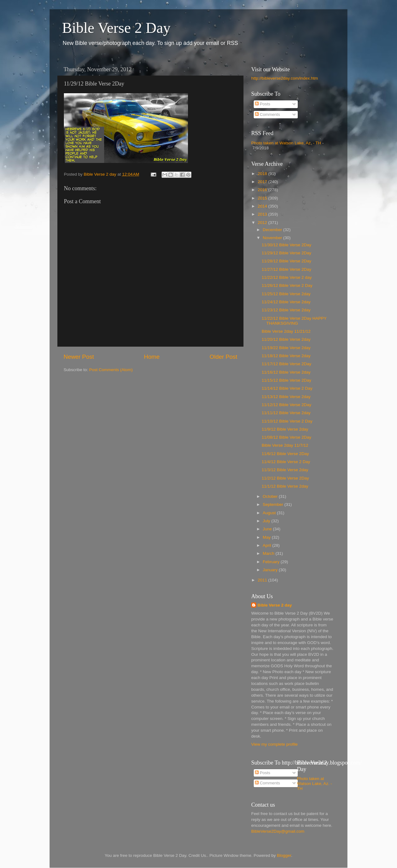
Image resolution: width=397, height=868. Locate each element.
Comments (268, 114)
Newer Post (79, 357)
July (267, 521)
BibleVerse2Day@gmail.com (278, 831)
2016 (263, 190)
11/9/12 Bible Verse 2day (285, 429)
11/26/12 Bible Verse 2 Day (287, 285)
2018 (263, 174)
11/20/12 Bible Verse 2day (286, 339)
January (271, 570)
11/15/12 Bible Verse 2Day (287, 380)
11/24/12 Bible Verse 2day (286, 302)
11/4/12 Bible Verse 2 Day (286, 462)
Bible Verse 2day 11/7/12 (285, 445)
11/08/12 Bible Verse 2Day (287, 437)
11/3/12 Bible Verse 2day (285, 470)
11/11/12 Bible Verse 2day (286, 413)
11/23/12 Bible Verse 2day (286, 310)
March (269, 553)
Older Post (223, 357)
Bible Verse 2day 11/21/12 (286, 331)
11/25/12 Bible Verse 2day (286, 294)
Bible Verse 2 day (275, 605)
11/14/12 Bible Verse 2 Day (287, 388)
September (274, 504)
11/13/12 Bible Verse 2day (286, 397)
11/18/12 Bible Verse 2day (286, 356)
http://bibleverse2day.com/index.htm (285, 78)
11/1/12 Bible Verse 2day (285, 486)
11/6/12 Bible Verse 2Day (285, 454)
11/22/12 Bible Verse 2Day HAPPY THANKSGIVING (294, 321)
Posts (263, 104)
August (270, 513)
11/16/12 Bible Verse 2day (286, 372)
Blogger (284, 855)
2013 (263, 214)
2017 (263, 182)
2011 (263, 580)
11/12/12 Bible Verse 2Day (287, 405)
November (273, 238)
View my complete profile (274, 744)
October (271, 496)
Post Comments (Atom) (111, 370)
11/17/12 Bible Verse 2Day (287, 364)
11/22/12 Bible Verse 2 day (287, 277)
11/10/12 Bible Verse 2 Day (287, 421)
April (268, 545)
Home (152, 357)
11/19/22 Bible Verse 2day (286, 348)
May (267, 537)
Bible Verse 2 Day (116, 28)
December (273, 230)
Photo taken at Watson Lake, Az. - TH (286, 143)
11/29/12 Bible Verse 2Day (287, 253)
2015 (263, 198)
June (268, 529)
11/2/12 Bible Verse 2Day (285, 478)
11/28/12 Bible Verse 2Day (287, 261)
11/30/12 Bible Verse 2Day (287, 245)
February (272, 562)
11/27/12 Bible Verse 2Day (287, 269)
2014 (263, 206)
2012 (263, 223)
